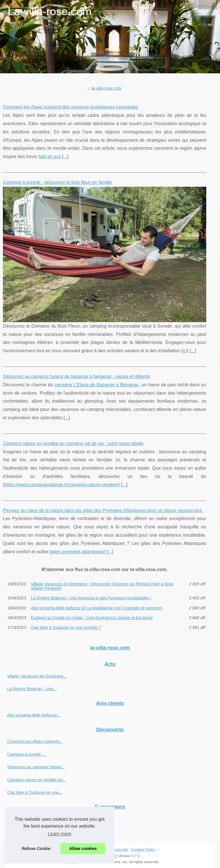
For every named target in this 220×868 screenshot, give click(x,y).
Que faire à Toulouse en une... (35, 792)
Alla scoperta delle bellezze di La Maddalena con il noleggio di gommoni (97, 608)
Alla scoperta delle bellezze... (34, 715)
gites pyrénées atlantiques (77, 552)
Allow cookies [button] (83, 849)
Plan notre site (116, 850)
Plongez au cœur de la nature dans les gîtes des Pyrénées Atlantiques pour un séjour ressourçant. (103, 510)
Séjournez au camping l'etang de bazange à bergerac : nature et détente (76, 376)
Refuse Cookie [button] (36, 849)
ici (185, 351)
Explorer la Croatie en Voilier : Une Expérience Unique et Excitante (92, 618)
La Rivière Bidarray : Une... (32, 689)
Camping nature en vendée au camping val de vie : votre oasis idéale (73, 443)
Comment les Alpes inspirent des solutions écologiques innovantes (70, 107)
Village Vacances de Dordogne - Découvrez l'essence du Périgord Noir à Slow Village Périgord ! (102, 586)
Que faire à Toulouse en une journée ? (66, 627)
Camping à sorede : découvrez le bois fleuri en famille (57, 182)
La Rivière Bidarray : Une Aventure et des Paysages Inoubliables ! (91, 598)
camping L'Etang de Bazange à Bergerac (97, 385)
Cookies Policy (143, 850)
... (65, 157)
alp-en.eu (50, 157)
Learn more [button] (60, 834)
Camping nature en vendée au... (37, 780)
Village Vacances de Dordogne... (37, 676)
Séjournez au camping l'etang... (36, 767)
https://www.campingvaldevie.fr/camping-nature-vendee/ (61, 485)
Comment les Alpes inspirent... (35, 741)
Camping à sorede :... (27, 754)
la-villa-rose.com (106, 88)
